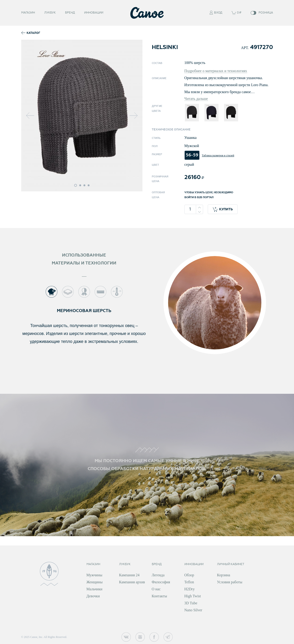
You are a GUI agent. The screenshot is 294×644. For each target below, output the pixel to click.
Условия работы (230, 582)
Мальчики (94, 589)
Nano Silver (193, 610)
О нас (156, 589)
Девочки (93, 596)
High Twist (193, 596)
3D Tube (191, 603)
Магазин (28, 12)
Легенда (158, 575)
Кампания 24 (129, 575)
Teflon (189, 582)
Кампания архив (132, 582)
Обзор (189, 575)
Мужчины (94, 575)
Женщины (95, 582)
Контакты (159, 596)
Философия (161, 582)
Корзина (224, 575)
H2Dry (190, 589)
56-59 (192, 155)
